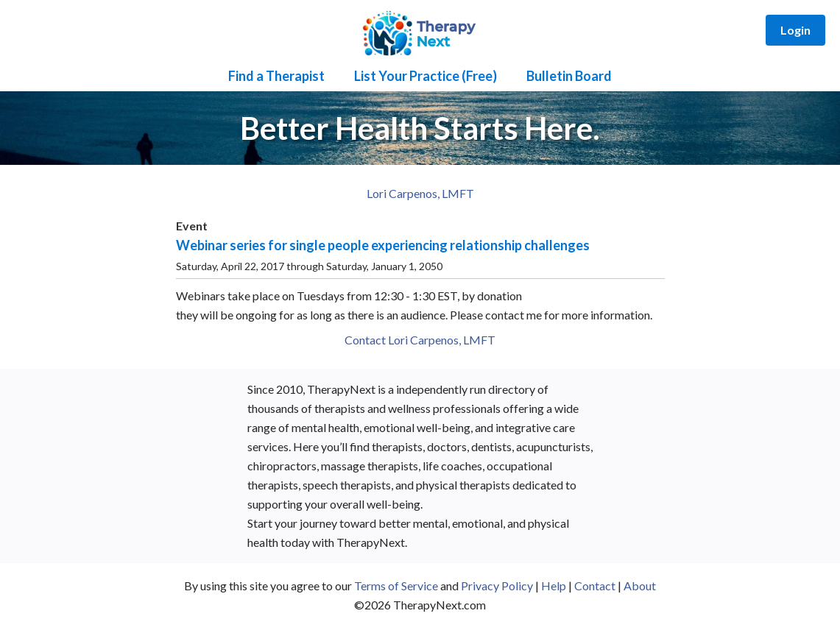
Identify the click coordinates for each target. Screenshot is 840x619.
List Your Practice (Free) (426, 76)
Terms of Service (396, 586)
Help (554, 586)
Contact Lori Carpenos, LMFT (420, 340)
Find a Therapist (276, 76)
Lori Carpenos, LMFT (420, 193)
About (640, 586)
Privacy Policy (497, 586)
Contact (595, 586)
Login (795, 30)
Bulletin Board (569, 76)
